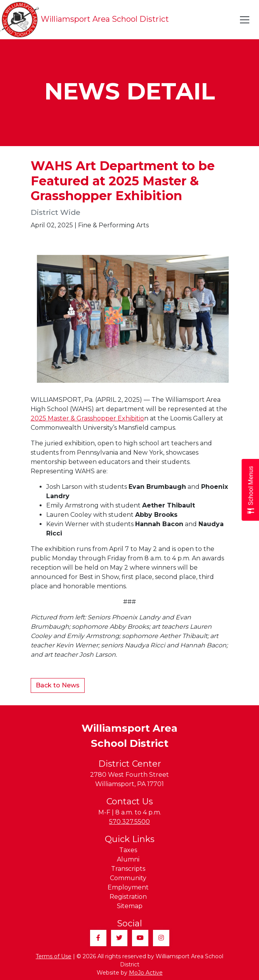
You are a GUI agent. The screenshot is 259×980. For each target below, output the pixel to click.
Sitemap (130, 906)
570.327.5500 (129, 822)
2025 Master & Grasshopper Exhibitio (87, 418)
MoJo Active (146, 973)
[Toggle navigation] (245, 20)
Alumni (128, 859)
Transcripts (128, 869)
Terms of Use (54, 956)
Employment (128, 887)
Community (128, 878)
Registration (128, 897)
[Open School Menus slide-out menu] (250, 490)
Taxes (128, 850)
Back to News (58, 685)
